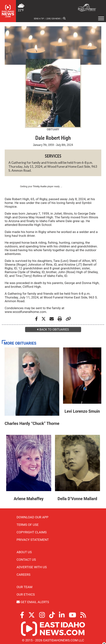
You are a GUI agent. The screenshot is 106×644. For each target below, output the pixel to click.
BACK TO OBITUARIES (53, 330)
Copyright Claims (32, 532)
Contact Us (26, 560)
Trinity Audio (40, 186)
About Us (24, 552)
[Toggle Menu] (101, 18)
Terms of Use (28, 525)
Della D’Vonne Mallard (77, 499)
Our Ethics (26, 594)
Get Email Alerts (33, 602)
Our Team (24, 587)
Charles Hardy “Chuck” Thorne (32, 423)
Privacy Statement (33, 540)
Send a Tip (39, 19)
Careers (23, 575)
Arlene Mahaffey (29, 499)
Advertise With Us (32, 567)
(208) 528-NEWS (53, 19)
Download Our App (32, 517)
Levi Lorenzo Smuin (82, 411)
